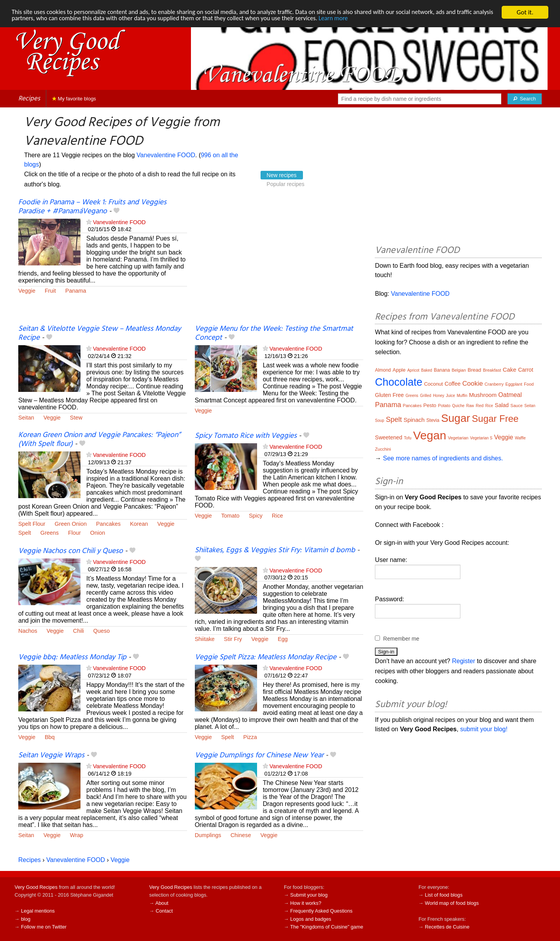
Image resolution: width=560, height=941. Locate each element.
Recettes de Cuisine (447, 927)
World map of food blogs (452, 903)
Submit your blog (309, 895)
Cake (510, 370)
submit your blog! (484, 729)
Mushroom (483, 395)
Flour (74, 533)
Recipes (29, 99)
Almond (383, 370)
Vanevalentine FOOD (166, 155)
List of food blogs (444, 895)
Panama (76, 291)
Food (529, 384)
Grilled (426, 396)
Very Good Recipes (36, 887)
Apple (399, 370)
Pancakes (108, 524)
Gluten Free (389, 395)
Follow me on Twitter (44, 927)
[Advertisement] (279, 262)
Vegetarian (458, 438)
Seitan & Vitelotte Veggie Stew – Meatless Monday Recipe (100, 333)
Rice (277, 516)
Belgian (459, 370)
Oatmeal (510, 395)
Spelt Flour (32, 524)
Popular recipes (286, 184)
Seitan (26, 418)
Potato (444, 406)
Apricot (413, 370)
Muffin (462, 396)
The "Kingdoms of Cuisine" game (327, 927)
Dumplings (208, 835)
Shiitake (205, 639)
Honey (438, 396)
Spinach (414, 420)
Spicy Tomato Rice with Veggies (246, 436)
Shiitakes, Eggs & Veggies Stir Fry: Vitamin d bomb (275, 550)
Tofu (408, 438)
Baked (427, 370)
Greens (50, 533)
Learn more (373, 19)
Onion (98, 533)
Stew (76, 418)
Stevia (433, 420)
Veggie (27, 291)
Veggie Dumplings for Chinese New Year (259, 755)
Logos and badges (311, 919)
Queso (101, 631)
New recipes (282, 175)
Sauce (517, 406)
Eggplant (514, 384)
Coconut (433, 384)
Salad (502, 405)
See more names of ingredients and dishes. (443, 458)
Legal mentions (38, 911)
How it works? (306, 903)
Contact (164, 911)
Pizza (250, 737)
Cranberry (494, 384)
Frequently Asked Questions (321, 911)
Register (464, 661)
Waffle (520, 438)
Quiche (458, 406)
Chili (79, 631)
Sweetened (388, 437)
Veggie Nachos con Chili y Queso (71, 551)
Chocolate (399, 382)
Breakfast (492, 370)
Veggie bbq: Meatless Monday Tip (72, 657)
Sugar (456, 418)
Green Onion (71, 524)
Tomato (230, 516)
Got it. (525, 12)
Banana (442, 370)
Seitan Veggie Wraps (51, 755)
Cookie (473, 384)
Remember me (401, 639)
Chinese (241, 835)
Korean (139, 524)
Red (479, 406)
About (162, 903)
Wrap (77, 835)
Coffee (452, 384)
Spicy (256, 516)
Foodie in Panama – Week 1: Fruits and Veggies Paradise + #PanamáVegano (92, 207)
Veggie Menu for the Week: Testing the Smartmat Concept (274, 333)
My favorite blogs (74, 99)
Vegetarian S (481, 438)
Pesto (430, 405)
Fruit (50, 291)
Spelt (25, 533)
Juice (451, 396)
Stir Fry (233, 639)
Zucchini (383, 449)
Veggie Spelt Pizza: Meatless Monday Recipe (266, 657)
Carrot (526, 370)
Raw (470, 406)
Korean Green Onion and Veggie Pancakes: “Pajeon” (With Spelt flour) (99, 440)
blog (26, 919)
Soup (379, 420)
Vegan (430, 435)
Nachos (28, 631)
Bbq (50, 737)
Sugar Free (495, 419)
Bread (475, 370)
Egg (283, 639)
